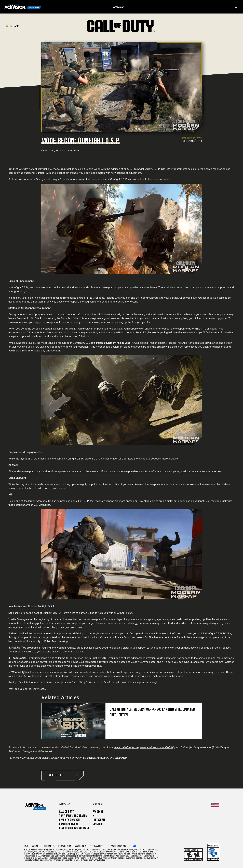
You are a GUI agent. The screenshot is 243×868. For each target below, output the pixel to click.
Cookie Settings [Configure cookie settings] (97, 846)
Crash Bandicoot (69, 824)
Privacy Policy (65, 846)
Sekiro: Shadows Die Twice (74, 828)
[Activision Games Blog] (23, 7)
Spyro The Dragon (69, 820)
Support (36, 846)
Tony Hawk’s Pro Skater (73, 816)
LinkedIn (98, 824)
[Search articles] (236, 7)
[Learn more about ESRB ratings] (193, 855)
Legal (26, 846)
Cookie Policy (81, 846)
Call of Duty (66, 812)
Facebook (98, 812)
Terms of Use (49, 846)
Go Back (12, 26)
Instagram (99, 820)
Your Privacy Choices (120, 846)
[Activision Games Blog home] (36, 807)
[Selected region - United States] (215, 805)
